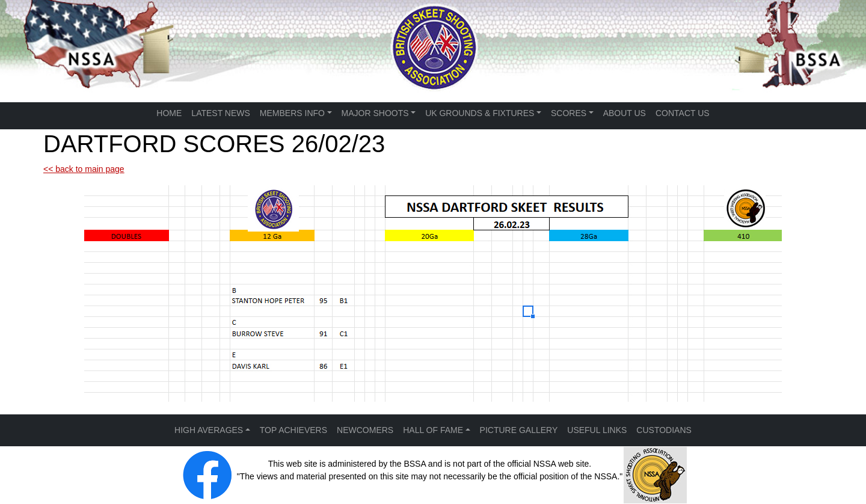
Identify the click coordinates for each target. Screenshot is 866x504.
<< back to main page (84, 169)
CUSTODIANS (664, 430)
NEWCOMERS (365, 430)
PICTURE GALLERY (519, 430)
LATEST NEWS (221, 113)
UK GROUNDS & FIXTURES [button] (480, 113)
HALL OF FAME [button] (433, 430)
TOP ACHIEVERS (293, 430)
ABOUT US (625, 113)
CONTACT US (683, 113)
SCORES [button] (569, 113)
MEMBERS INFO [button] (292, 113)
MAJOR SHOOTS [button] (375, 113)
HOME (169, 113)
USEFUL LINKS (597, 430)
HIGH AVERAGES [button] (209, 430)
